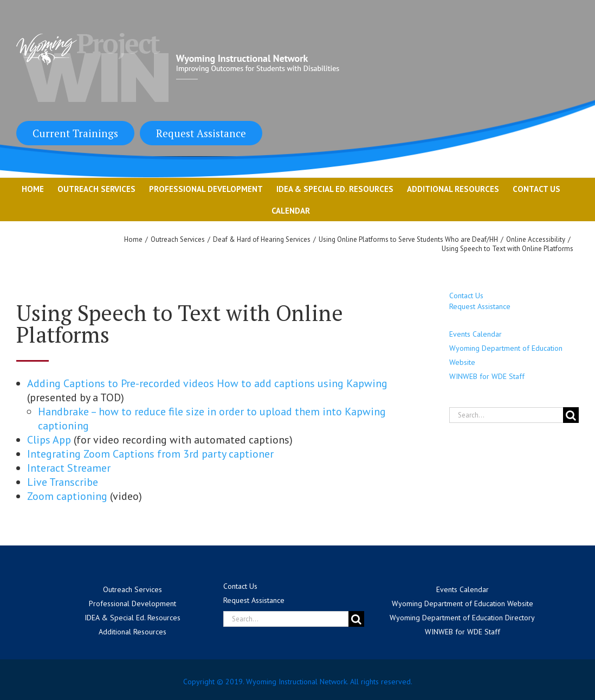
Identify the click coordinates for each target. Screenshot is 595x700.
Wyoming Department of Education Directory (462, 618)
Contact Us (466, 296)
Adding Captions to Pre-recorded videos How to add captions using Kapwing (207, 383)
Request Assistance (201, 133)
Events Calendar (476, 334)
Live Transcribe (64, 482)
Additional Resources (132, 632)
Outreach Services (132, 589)
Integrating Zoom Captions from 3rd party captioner (152, 454)
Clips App (49, 440)
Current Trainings (75, 133)
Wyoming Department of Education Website (463, 603)
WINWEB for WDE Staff (487, 376)
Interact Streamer (70, 468)
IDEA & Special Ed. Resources (132, 618)
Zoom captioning (67, 496)
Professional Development (132, 603)
